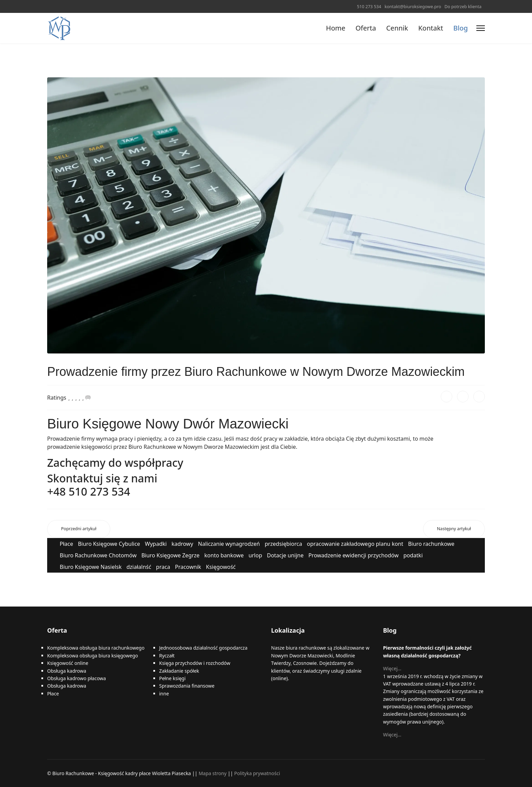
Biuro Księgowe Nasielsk (91, 567)
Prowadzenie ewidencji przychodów (354, 555)
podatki (413, 555)
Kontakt (431, 28)
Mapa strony (212, 773)
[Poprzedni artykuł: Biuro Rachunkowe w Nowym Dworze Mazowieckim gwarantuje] (79, 529)
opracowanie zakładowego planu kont (355, 544)
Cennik (397, 28)
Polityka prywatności (257, 773)
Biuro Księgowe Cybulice (109, 544)
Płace (66, 544)
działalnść (139, 567)
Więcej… (392, 668)
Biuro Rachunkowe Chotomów (98, 555)
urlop (255, 555)
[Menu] (481, 28)
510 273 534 (369, 7)
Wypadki (156, 544)
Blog (461, 28)
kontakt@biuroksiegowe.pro (413, 7)
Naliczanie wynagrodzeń (229, 544)
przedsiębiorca (283, 544)
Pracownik (188, 567)
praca (163, 567)
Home (336, 28)
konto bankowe (224, 555)
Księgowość (221, 567)
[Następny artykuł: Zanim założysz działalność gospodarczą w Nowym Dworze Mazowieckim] (454, 529)
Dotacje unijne (285, 555)
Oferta (366, 28)
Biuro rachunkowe (431, 544)
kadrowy (183, 544)
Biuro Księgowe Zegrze (170, 555)
